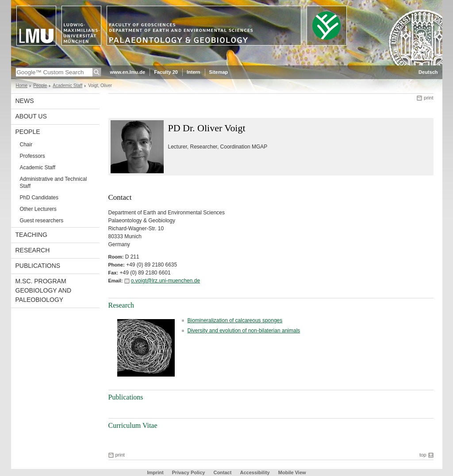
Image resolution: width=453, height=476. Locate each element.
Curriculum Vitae (133, 425)
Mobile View (292, 472)
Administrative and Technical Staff (54, 183)
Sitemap (219, 72)
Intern (194, 72)
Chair (26, 145)
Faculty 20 (166, 72)
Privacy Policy (189, 472)
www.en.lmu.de (128, 72)
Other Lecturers (38, 209)
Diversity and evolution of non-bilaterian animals (244, 331)
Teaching (31, 235)
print (428, 98)
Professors (33, 156)
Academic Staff (67, 86)
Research (33, 250)
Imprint (155, 472)
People (40, 86)
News (25, 101)
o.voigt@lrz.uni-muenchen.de (165, 281)
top (423, 455)
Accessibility (255, 472)
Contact (222, 472)
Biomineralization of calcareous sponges (235, 320)
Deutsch (428, 72)
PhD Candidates (39, 198)
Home (22, 86)
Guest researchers (42, 221)
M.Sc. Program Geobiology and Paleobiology (44, 290)
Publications (38, 266)
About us (31, 116)
